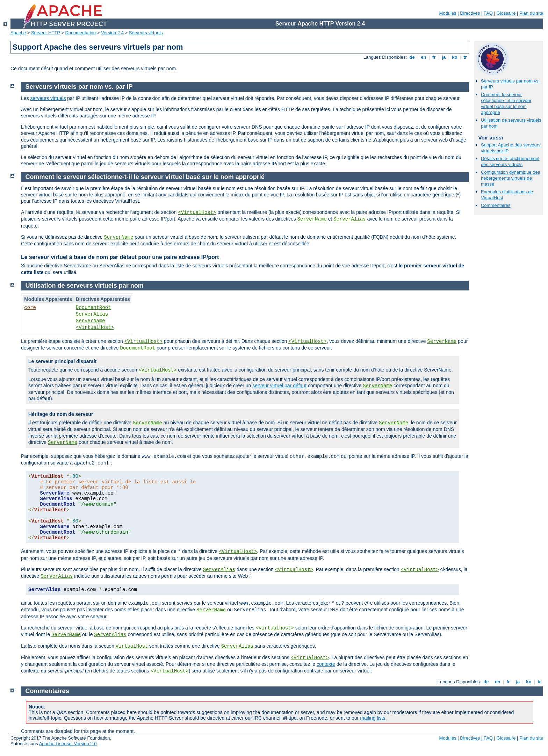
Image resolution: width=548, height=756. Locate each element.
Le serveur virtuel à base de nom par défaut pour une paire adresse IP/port (120, 257)
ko (455, 57)
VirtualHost (132, 646)
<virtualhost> (275, 628)
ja (444, 57)
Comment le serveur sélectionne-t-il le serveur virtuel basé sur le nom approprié (506, 103)
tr (465, 57)
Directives (470, 13)
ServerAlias (349, 219)
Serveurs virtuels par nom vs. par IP (79, 87)
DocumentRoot (93, 308)
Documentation (81, 33)
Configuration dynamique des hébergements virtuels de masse (510, 178)
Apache (18, 33)
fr (434, 57)
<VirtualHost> (197, 213)
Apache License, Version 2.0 (68, 744)
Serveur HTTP (46, 33)
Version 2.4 (112, 33)
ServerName (312, 219)
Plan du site (531, 13)
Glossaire (506, 13)
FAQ (488, 13)
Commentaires (496, 205)
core (30, 308)
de (412, 57)
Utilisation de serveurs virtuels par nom (85, 286)
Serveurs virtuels (146, 33)
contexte (326, 664)
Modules (448, 13)
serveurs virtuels (48, 98)
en (424, 57)
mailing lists (373, 718)
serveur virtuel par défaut (279, 386)
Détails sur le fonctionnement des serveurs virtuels (510, 161)
